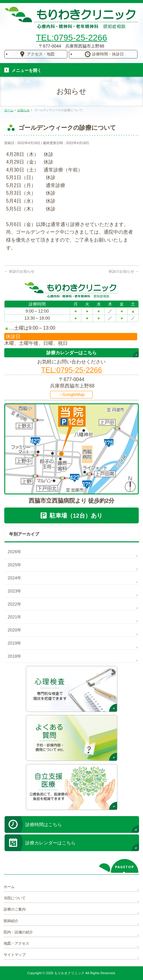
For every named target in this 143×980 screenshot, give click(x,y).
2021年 (14, 617)
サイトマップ (15, 955)
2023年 (14, 591)
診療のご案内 (15, 909)
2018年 (14, 656)
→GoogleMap (71, 394)
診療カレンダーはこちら (71, 353)
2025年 (14, 565)
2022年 (14, 604)
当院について (15, 898)
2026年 (14, 552)
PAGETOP (125, 867)
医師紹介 (11, 921)
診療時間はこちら (44, 824)
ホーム (9, 887)
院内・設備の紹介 (18, 932)
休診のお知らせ (19, 271)
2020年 (14, 630)
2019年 (14, 643)
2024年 (14, 578)
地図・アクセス (16, 943)
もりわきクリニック (69, 973)
